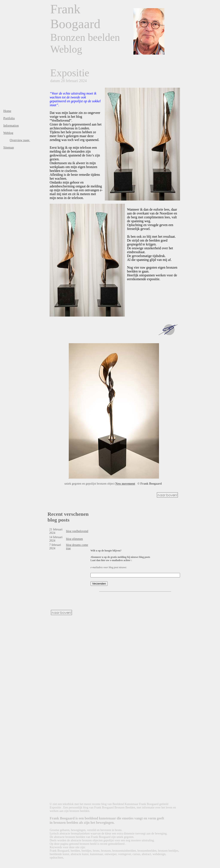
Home (7, 111)
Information (11, 126)
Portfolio (9, 118)
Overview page (20, 140)
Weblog (8, 133)
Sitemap (9, 147)
